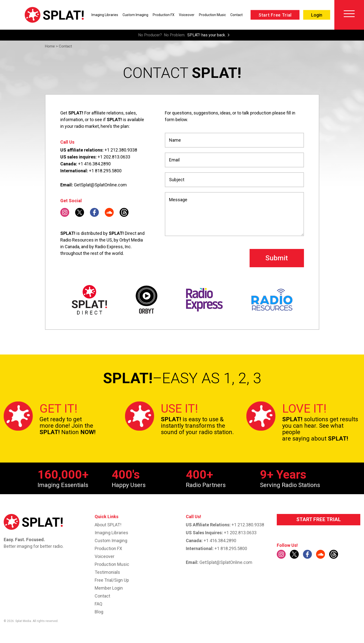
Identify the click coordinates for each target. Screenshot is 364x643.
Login (317, 15)
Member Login (109, 588)
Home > (51, 46)
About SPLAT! (108, 525)
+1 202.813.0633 (114, 157)
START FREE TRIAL (319, 519)
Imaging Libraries (105, 15)
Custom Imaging (135, 15)
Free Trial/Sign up (112, 580)
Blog (99, 612)
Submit (277, 258)
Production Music (212, 15)
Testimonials (107, 572)
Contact (236, 15)
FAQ (98, 604)
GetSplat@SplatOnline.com (100, 185)
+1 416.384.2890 (94, 164)
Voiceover (187, 15)
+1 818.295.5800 (105, 171)
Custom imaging (111, 541)
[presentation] (202, 258)
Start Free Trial (275, 15)
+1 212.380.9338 (121, 150)
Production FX (164, 15)
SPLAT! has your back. (207, 35)
